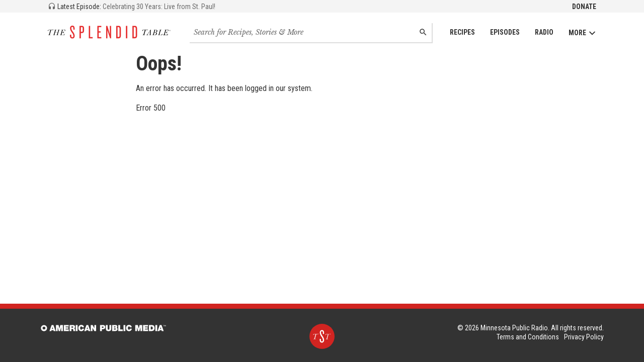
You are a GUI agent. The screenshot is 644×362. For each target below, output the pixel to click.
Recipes (462, 32)
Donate (584, 7)
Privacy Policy (584, 337)
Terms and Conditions (528, 337)
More (582, 33)
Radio (544, 32)
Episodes (505, 32)
